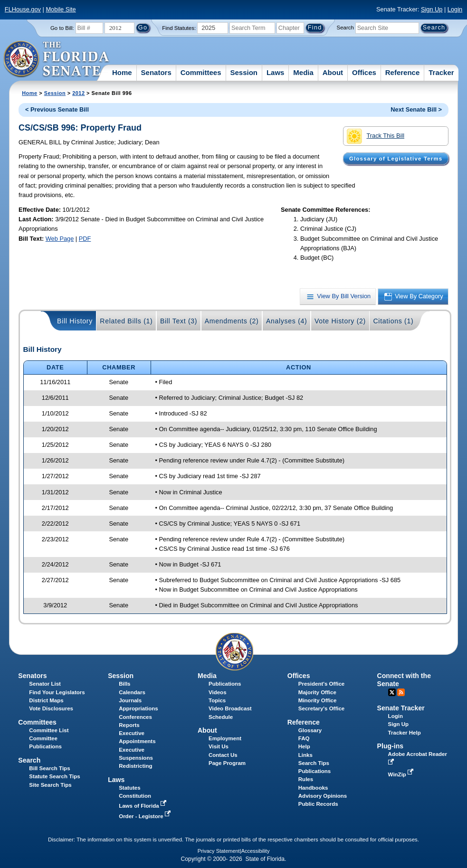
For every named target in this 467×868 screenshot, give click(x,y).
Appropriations (138, 708)
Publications (225, 684)
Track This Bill (376, 136)
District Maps (46, 700)
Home (122, 72)
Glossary (310, 730)
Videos (218, 692)
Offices (364, 72)
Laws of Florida (143, 806)
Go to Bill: (62, 28)
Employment (225, 738)
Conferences (135, 717)
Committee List (49, 730)
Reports (129, 725)
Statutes (129, 788)
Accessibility (256, 851)
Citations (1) (393, 321)
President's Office (321, 684)
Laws (276, 72)
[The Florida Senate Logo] (57, 59)
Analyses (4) (287, 321)
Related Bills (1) (126, 321)
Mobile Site (61, 9)
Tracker (441, 72)
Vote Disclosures (51, 708)
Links (305, 755)
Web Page (60, 239)
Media (303, 72)
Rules (306, 779)
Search (345, 28)
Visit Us (219, 746)
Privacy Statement (219, 851)
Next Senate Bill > (416, 109)
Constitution (135, 796)
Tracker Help (405, 733)
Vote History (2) (340, 321)
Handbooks (313, 788)
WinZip (402, 774)
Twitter (392, 692)
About (333, 72)
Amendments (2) (232, 321)
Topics (217, 700)
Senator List (45, 684)
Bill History (75, 321)
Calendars (132, 692)
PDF (85, 239)
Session (244, 72)
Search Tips (314, 763)
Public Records (318, 804)
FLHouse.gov (23, 9)
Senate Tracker (401, 708)
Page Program (227, 763)
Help (304, 746)
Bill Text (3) (179, 321)
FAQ (304, 738)
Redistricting (135, 766)
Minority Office (318, 700)
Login (455, 9)
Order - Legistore (146, 816)
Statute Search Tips (54, 776)
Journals (130, 700)
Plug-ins (391, 746)
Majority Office (317, 692)
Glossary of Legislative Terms (396, 159)
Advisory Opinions (323, 796)
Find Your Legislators (57, 692)
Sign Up (432, 9)
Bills (124, 684)
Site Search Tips (50, 785)
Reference (403, 72)
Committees (201, 72)
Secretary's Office (321, 708)
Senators (156, 72)
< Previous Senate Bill (57, 109)
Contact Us (223, 755)
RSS (401, 692)
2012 (78, 93)
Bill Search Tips (49, 768)
